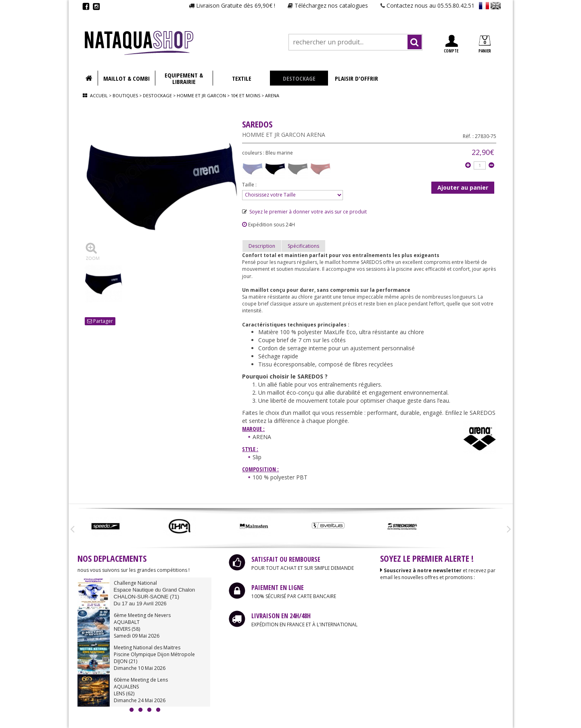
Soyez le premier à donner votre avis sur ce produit (304, 212)
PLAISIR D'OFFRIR (356, 78)
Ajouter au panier (463, 187)
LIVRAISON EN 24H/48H (281, 616)
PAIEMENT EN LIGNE (278, 588)
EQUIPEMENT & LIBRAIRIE (184, 78)
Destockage (157, 95)
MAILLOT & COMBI (126, 78)
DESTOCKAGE (299, 78)
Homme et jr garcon (201, 95)
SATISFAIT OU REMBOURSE (286, 559)
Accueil (99, 95)
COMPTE (451, 44)
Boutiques (125, 95)
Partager (100, 321)
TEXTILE (242, 78)
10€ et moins (246, 95)
